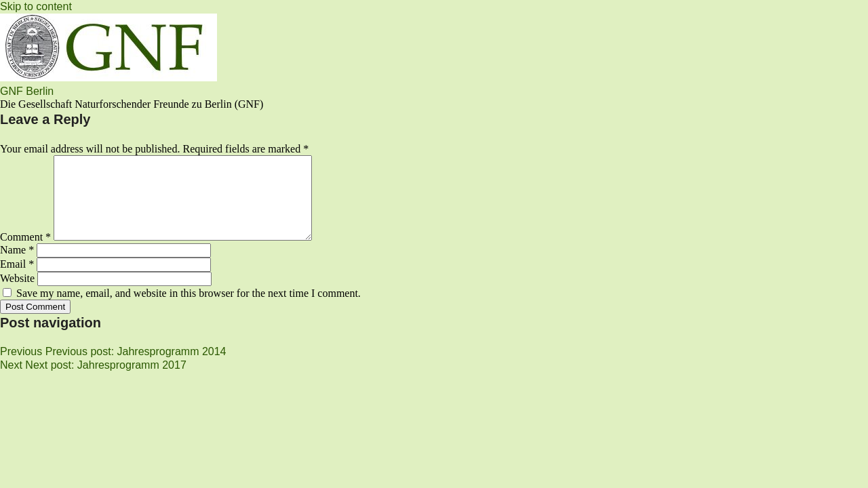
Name (17, 266)
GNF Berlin (27, 91)
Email (17, 280)
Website (17, 294)
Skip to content (36, 6)
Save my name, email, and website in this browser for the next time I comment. (189, 309)
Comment (25, 253)
